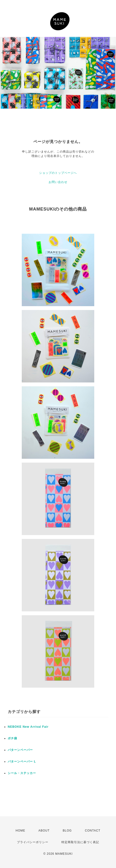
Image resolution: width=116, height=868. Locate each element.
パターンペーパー (20, 750)
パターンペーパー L (22, 762)
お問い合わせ (58, 182)
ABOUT (44, 831)
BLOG (67, 831)
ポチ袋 (12, 738)
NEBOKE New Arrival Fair (28, 727)
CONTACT (93, 831)
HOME (21, 831)
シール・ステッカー (22, 773)
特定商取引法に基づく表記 (80, 842)
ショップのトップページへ (58, 173)
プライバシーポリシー (33, 842)
